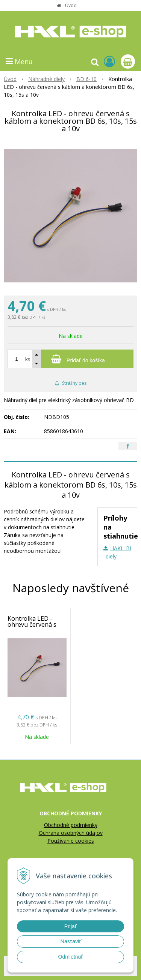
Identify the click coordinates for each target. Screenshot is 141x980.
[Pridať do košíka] (70, 359)
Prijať (70, 926)
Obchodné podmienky (71, 825)
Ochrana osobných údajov (71, 833)
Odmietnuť (71, 957)
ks (28, 359)
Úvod (71, 5)
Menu (19, 62)
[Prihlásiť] (109, 61)
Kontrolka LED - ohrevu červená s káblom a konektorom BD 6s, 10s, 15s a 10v (35, 630)
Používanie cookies (71, 841)
